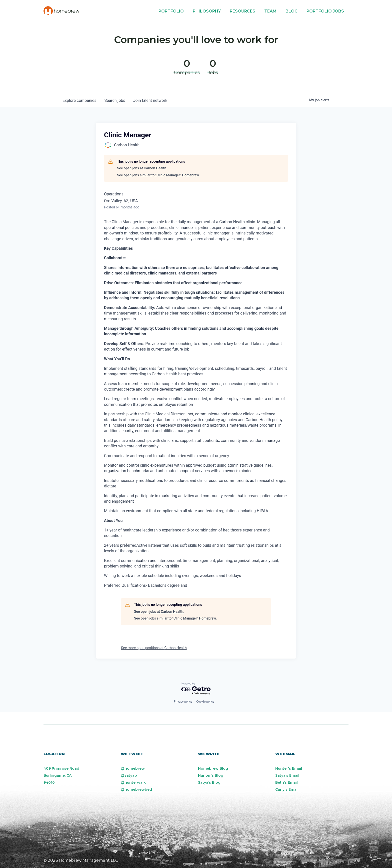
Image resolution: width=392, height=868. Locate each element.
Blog (291, 11)
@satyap (129, 775)
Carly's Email (287, 789)
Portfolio (171, 11)
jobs (115, 100)
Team (270, 11)
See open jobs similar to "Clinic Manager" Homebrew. (158, 175)
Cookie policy (205, 702)
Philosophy (207, 11)
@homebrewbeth (137, 789)
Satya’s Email (287, 775)
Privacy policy (183, 702)
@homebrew (133, 768)
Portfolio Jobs (325, 11)
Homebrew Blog (213, 768)
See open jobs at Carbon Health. (142, 168)
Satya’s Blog (209, 782)
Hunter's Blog (211, 775)
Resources (242, 11)
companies (79, 100)
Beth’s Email (286, 782)
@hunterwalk (133, 782)
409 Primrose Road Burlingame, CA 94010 (61, 775)
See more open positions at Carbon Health (154, 648)
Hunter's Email (289, 768)
